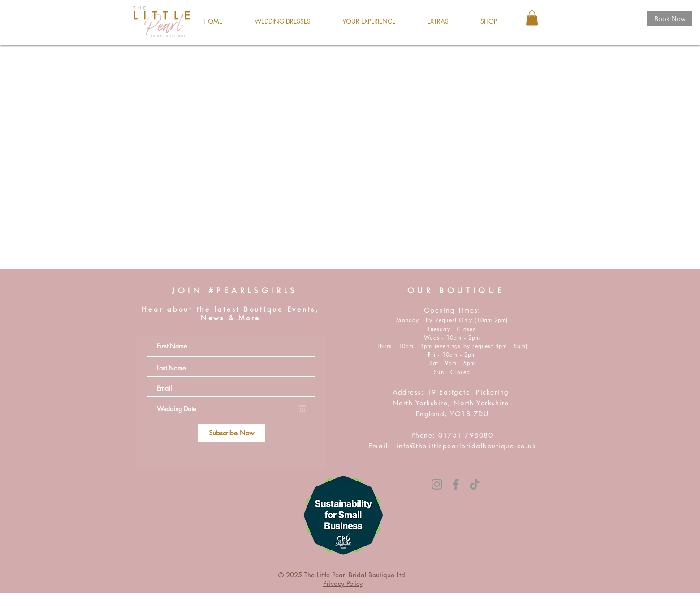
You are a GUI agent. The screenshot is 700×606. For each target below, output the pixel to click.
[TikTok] (475, 484)
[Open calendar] (302, 408)
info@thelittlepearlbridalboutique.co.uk (467, 446)
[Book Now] (670, 19)
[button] (282, 21)
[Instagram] (437, 484)
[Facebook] (456, 484)
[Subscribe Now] (231, 433)
